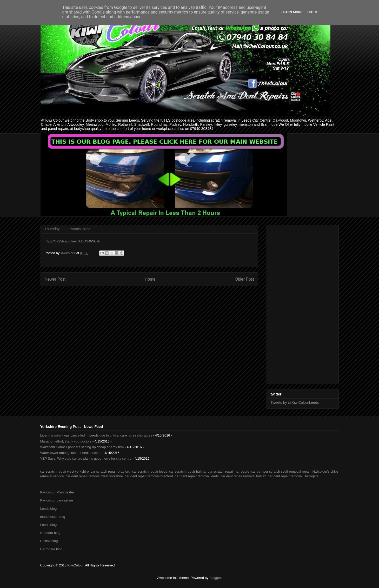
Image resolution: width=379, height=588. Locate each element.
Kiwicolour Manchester (57, 492)
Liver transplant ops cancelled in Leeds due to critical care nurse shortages (96, 435)
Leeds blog (49, 509)
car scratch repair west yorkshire (65, 471)
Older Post (244, 279)
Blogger (215, 578)
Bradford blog (50, 533)
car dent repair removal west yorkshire (94, 476)
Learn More (292, 12)
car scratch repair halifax (188, 471)
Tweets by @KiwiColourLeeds (295, 402)
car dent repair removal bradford (149, 476)
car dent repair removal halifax (243, 476)
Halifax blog (49, 541)
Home (150, 279)
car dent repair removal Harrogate (293, 476)
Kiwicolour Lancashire (57, 500)
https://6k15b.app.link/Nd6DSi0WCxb (72, 241)
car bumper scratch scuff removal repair (281, 471)
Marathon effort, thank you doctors (66, 441)
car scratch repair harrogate (229, 471)
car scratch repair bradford (110, 471)
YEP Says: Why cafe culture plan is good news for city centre (86, 458)
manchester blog (53, 517)
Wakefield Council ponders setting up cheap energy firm (82, 447)
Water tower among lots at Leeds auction (71, 453)
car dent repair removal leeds (197, 476)
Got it (312, 12)
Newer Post (55, 279)
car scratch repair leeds (150, 471)
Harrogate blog (51, 549)
